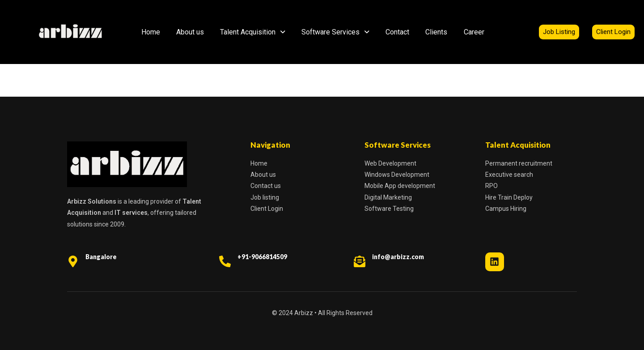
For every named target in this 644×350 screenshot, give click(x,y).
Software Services (335, 32)
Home (151, 32)
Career (474, 32)
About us (190, 32)
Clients (436, 32)
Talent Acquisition (253, 32)
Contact (397, 32)
